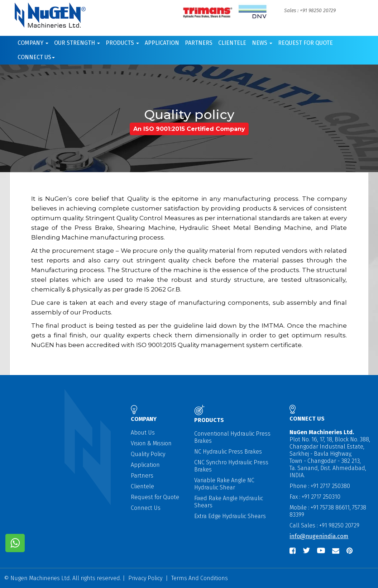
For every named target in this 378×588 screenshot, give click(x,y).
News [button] (262, 43)
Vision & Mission (151, 443)
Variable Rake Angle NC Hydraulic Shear (224, 484)
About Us (143, 433)
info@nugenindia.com (319, 536)
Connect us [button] (36, 57)
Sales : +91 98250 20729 (310, 11)
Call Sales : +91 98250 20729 (324, 525)
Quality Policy (148, 454)
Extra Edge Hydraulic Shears (230, 516)
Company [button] (33, 43)
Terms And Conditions (200, 578)
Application (162, 43)
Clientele (232, 43)
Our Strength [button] (77, 43)
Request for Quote (305, 43)
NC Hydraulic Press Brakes (228, 452)
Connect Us (146, 508)
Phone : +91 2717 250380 (320, 486)
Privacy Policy (145, 578)
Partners (199, 43)
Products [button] (122, 43)
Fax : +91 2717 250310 (315, 497)
